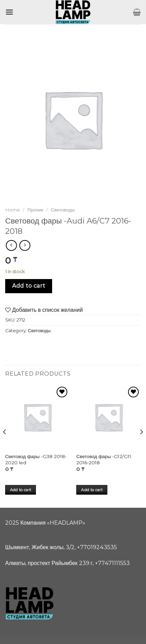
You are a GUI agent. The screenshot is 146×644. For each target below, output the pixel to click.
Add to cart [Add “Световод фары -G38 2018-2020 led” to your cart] (21, 490)
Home (13, 210)
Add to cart (28, 286)
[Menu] (9, 12)
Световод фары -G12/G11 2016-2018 (104, 459)
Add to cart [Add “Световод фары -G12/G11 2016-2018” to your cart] (92, 490)
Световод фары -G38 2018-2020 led (36, 459)
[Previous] (5, 446)
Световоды (63, 210)
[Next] (141, 446)
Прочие (35, 210)
